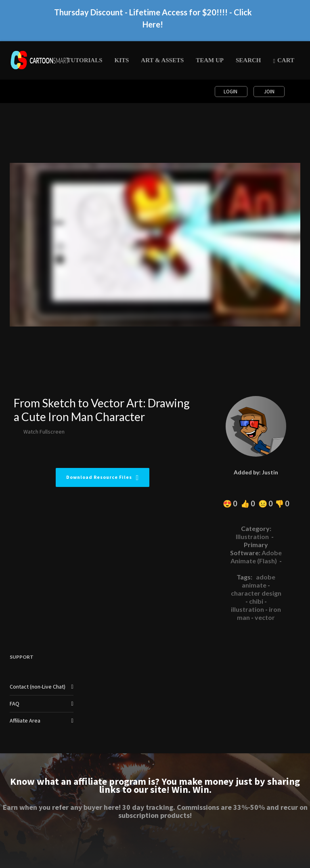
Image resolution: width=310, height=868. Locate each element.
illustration (247, 609)
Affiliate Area (25, 721)
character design (256, 593)
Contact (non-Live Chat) (38, 687)
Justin (270, 472)
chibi (256, 601)
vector (265, 617)
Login (231, 92)
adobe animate (259, 581)
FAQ (15, 704)
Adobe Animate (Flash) (256, 557)
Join (269, 92)
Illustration (252, 536)
